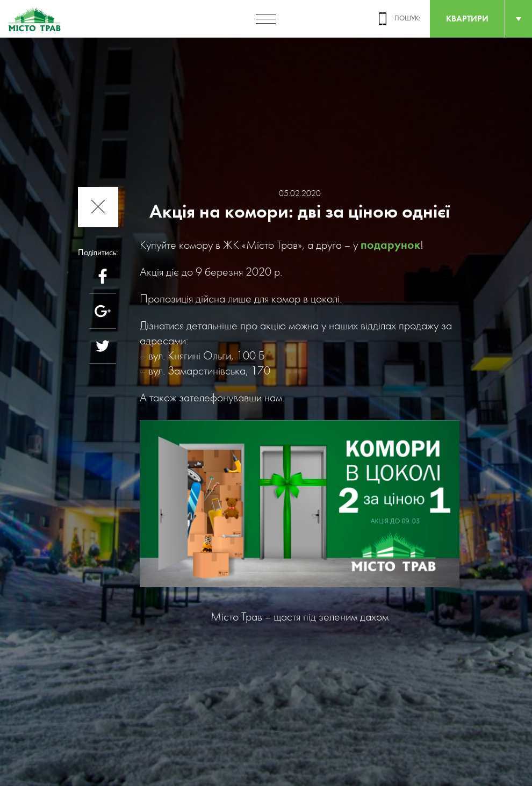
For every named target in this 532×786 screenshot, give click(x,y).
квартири (467, 19)
